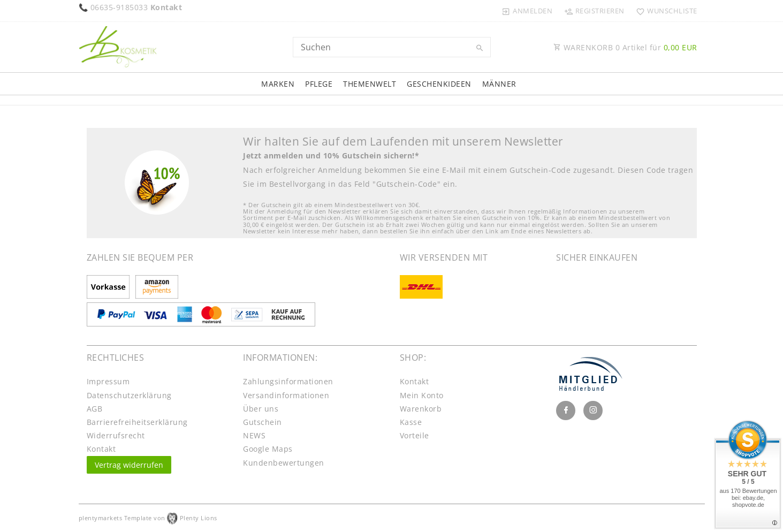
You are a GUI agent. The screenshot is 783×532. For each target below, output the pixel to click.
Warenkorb (421, 409)
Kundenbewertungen (284, 463)
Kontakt (101, 449)
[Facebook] (566, 411)
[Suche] (480, 48)
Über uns (261, 409)
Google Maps (268, 449)
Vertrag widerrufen (129, 465)
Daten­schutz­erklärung (129, 395)
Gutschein (263, 422)
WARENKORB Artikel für (625, 47)
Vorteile (415, 435)
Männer (499, 84)
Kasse (411, 422)
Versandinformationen (286, 395)
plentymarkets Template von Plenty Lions (148, 518)
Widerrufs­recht (116, 435)
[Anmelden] (527, 11)
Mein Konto (422, 395)
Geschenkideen (439, 84)
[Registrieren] (594, 11)
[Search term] (392, 47)
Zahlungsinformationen (288, 381)
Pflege (319, 84)
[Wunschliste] (664, 11)
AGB (95, 409)
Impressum (108, 381)
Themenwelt (370, 84)
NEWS (254, 435)
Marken (278, 84)
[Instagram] (593, 411)
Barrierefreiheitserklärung (137, 422)
